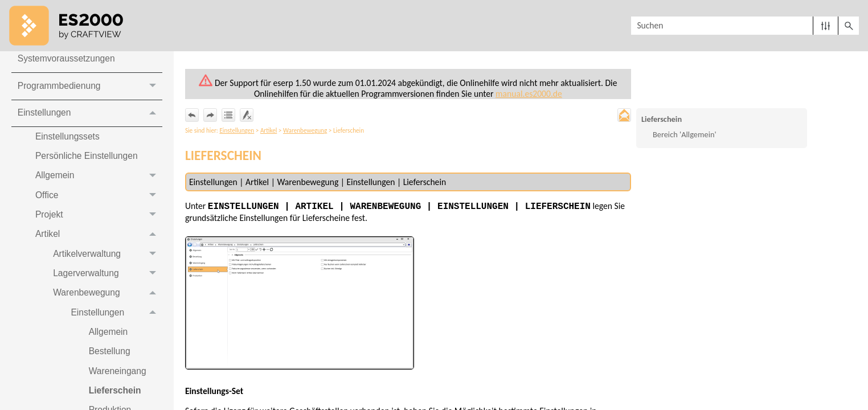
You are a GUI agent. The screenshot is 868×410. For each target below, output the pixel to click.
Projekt (99, 220)
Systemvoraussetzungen (67, 61)
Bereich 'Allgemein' (685, 135)
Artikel (99, 240)
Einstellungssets (69, 140)
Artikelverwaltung (108, 260)
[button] (826, 26)
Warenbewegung (108, 300)
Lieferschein (662, 120)
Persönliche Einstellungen (88, 160)
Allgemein (99, 180)
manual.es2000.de (532, 94)
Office (99, 200)
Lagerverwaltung (108, 280)
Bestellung (112, 360)
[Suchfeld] (745, 26)
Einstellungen (90, 116)
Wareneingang (120, 380)
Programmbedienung (90, 89)
